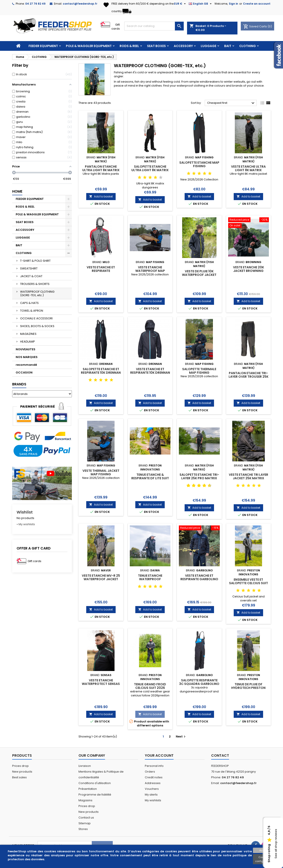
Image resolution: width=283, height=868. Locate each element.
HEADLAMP (28, 342)
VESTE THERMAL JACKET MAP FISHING (101, 472)
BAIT (228, 46)
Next (181, 736)
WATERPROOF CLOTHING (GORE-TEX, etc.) (37, 293)
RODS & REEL (129, 46)
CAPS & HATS (29, 303)
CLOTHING (248, 46)
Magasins (85, 800)
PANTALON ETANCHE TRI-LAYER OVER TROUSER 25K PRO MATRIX (249, 377)
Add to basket (101, 196)
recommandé (26, 365)
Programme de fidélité (95, 795)
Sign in (233, 4)
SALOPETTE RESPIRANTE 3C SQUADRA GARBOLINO (199, 682)
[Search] (154, 26)
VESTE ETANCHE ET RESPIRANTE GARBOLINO (199, 577)
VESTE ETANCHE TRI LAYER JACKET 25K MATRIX (249, 476)
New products (22, 772)
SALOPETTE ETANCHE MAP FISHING (199, 164)
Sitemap (85, 823)
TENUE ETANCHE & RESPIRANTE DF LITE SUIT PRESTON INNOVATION (150, 478)
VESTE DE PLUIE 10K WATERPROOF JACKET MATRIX (199, 275)
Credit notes (154, 777)
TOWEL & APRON (32, 311)
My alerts (151, 795)
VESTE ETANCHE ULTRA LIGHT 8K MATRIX (248, 168)
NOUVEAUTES (26, 349)
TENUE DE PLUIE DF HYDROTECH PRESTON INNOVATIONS (248, 688)
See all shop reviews (276, 844)
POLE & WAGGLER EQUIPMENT (89, 46)
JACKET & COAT (31, 276)
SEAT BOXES (156, 46)
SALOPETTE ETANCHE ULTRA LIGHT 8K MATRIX (150, 168)
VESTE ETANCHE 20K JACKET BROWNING (249, 269)
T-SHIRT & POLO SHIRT (35, 261)
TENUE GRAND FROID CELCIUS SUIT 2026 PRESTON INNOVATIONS (150, 688)
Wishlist (25, 512)
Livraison (85, 766)
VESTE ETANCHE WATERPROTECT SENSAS (101, 682)
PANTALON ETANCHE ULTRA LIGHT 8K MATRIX (101, 168)
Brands (19, 384)
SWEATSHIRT (29, 268)
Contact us (86, 818)
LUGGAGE (208, 46)
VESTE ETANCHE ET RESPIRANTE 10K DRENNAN (150, 371)
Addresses (153, 783)
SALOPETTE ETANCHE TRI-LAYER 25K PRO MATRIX (199, 476)
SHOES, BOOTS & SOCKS (37, 326)
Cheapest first (231, 103)
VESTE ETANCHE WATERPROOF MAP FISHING (150, 271)
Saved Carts (255, 26)
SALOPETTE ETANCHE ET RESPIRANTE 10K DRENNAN (101, 371)
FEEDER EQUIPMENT (43, 46)
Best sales (19, 777)
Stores (83, 829)
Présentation (88, 789)
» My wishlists (26, 524)
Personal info (154, 766)
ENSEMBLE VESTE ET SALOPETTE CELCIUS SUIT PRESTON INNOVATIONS (249, 583)
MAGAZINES (28, 334)
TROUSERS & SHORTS (35, 284)
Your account (159, 755)
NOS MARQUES (27, 357)
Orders (150, 772)
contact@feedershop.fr (80, 4)
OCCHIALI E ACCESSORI (36, 318)
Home (17, 191)
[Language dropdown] (201, 4)
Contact (220, 755)
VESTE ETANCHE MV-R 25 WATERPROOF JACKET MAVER (101, 579)
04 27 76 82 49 (35, 4)
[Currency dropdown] (180, 4)
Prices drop (20, 766)
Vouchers (152, 789)
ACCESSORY (183, 46)
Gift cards (116, 27)
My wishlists (153, 800)
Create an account (257, 4)
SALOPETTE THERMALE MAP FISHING (199, 371)
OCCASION (24, 372)
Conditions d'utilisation (95, 783)
